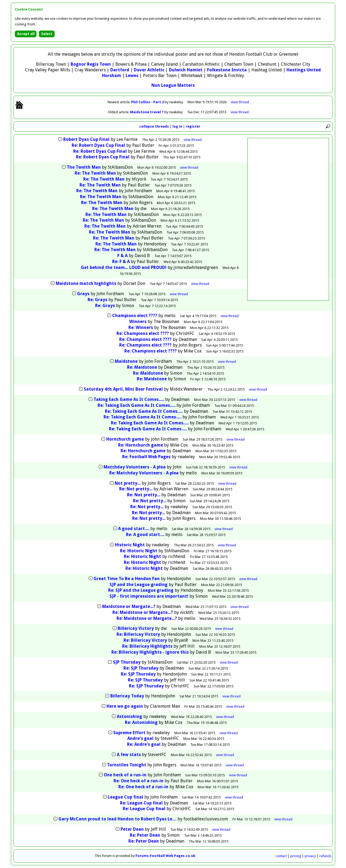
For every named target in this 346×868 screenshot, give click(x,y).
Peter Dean (132, 829)
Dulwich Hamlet (186, 70)
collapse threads (154, 126)
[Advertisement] (288, 219)
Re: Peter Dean (145, 835)
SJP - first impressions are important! (149, 596)
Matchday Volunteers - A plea (135, 467)
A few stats (129, 755)
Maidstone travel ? (147, 112)
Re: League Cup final (141, 803)
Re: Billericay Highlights (147, 646)
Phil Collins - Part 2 (148, 102)
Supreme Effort (129, 733)
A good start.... (134, 529)
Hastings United (304, 70)
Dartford (120, 70)
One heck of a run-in (125, 775)
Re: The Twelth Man (95, 173)
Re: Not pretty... (136, 489)
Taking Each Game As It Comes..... (129, 399)
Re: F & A (121, 262)
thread (193, 140)
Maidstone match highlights (86, 283)
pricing (296, 856)
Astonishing (129, 716)
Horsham (112, 76)
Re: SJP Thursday (141, 668)
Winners (138, 322)
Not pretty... (128, 483)
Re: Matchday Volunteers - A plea (144, 473)
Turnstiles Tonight (127, 765)
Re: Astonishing (141, 722)
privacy (310, 856)
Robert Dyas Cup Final (86, 139)
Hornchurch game (125, 439)
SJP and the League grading (139, 585)
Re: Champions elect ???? (143, 333)
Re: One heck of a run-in (139, 781)
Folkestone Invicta (227, 70)
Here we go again (125, 706)
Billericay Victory (136, 628)
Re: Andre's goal (144, 744)
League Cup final (126, 797)
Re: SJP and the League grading (141, 590)
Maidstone (126, 361)
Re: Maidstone (142, 367)
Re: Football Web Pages (146, 457)
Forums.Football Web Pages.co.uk (165, 856)
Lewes (132, 76)
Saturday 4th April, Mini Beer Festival (123, 389)
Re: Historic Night (139, 551)
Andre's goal (140, 738)
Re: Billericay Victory (138, 634)
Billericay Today (127, 696)
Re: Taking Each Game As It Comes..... (137, 405)
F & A (122, 256)
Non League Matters (173, 85)
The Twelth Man (84, 167)
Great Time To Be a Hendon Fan (127, 579)
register (193, 126)
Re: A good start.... (145, 535)
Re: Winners (141, 327)
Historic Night (130, 545)
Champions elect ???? (135, 316)
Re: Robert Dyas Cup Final (98, 145)
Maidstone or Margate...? (129, 606)
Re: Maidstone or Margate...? (143, 612)
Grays (83, 294)
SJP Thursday (127, 662)
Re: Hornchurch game (141, 445)
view (240, 102)
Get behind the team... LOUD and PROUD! (124, 267)
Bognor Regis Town (91, 64)
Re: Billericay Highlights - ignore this (150, 652)
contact (281, 856)
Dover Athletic (149, 70)
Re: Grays (97, 300)
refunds (325, 856)
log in (177, 126)
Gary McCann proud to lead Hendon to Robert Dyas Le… (117, 819)
